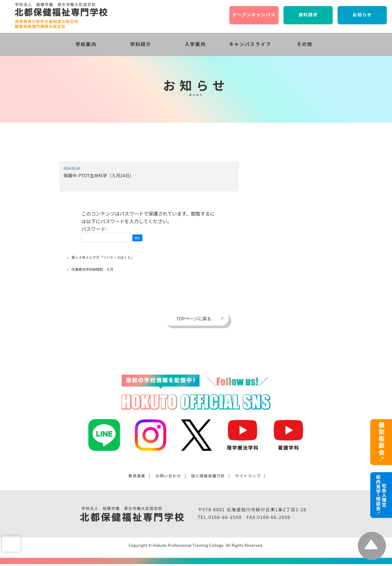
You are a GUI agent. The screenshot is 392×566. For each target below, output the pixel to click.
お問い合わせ (168, 476)
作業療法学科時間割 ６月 (92, 269)
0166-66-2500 (225, 517)
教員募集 (137, 476)
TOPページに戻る (194, 318)
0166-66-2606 (274, 517)
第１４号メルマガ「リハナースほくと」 (103, 257)
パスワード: (106, 234)
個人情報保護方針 (208, 476)
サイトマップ (248, 476)
